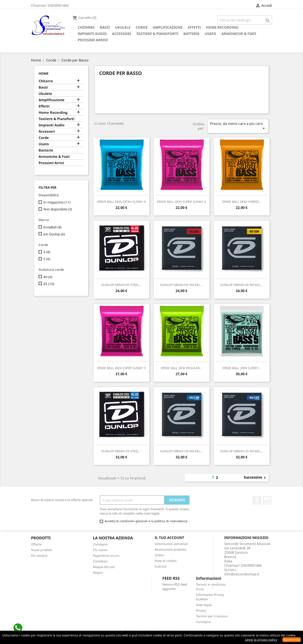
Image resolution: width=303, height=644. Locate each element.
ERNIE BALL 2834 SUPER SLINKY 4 (181, 202)
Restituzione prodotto (170, 549)
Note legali (204, 605)
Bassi (105, 27)
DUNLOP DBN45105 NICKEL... (181, 285)
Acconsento (292, 640)
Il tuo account (169, 538)
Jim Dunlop (54, 234)
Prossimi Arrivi (93, 40)
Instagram (267, 500)
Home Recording (222, 27)
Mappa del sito (104, 567)
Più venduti (39, 556)
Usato (210, 34)
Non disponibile (58, 209)
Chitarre (86, 27)
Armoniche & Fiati (239, 34)
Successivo (256, 478)
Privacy (201, 610)
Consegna (100, 544)
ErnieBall (53, 227)
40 (48, 277)
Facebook (257, 500)
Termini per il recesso (212, 616)
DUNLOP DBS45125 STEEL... (121, 451)
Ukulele (123, 27)
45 (49, 284)
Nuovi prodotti (42, 550)
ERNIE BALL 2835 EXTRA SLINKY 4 (121, 202)
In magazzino (57, 202)
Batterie (191, 34)
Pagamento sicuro (106, 556)
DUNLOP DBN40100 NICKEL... (242, 285)
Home (44, 73)
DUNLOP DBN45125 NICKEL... (242, 451)
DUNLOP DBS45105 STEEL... (121, 285)
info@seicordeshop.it (242, 574)
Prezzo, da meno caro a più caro (238, 126)
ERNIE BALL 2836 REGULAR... (182, 368)
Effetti (194, 27)
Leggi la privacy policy (261, 640)
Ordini (159, 555)
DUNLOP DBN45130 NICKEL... (181, 451)
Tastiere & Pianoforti (157, 34)
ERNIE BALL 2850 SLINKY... (242, 368)
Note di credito (166, 561)
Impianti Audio (92, 34)
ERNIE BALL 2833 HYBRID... (242, 202)
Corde (142, 27)
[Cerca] (245, 20)
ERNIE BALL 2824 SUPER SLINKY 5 (121, 368)
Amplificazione (168, 27)
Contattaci (100, 561)
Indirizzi (161, 566)
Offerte (36, 544)
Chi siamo (100, 550)
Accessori (122, 34)
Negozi (98, 572)
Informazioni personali (171, 544)
